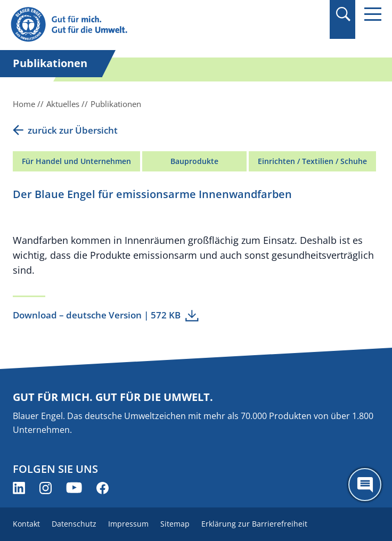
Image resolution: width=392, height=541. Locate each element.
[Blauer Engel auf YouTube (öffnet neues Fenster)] (74, 488)
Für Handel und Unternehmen (76, 161)
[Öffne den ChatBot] (365, 485)
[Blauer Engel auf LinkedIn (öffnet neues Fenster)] (19, 488)
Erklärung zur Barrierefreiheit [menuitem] (254, 524)
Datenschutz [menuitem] (74, 524)
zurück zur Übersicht (73, 130)
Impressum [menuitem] (128, 524)
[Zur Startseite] (140, 25)
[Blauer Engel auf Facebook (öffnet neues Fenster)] (103, 488)
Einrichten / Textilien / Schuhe (312, 161)
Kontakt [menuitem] (26, 524)
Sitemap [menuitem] (175, 524)
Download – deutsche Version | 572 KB (97, 315)
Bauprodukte (194, 161)
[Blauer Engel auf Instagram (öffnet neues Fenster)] (46, 488)
